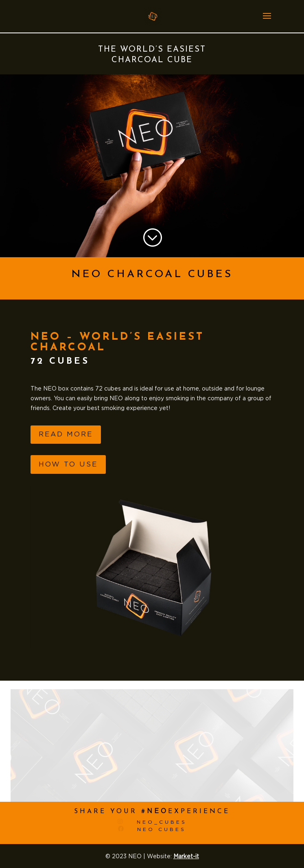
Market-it (186, 857)
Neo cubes (162, 829)
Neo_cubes (162, 822)
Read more (66, 434)
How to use (68, 464)
